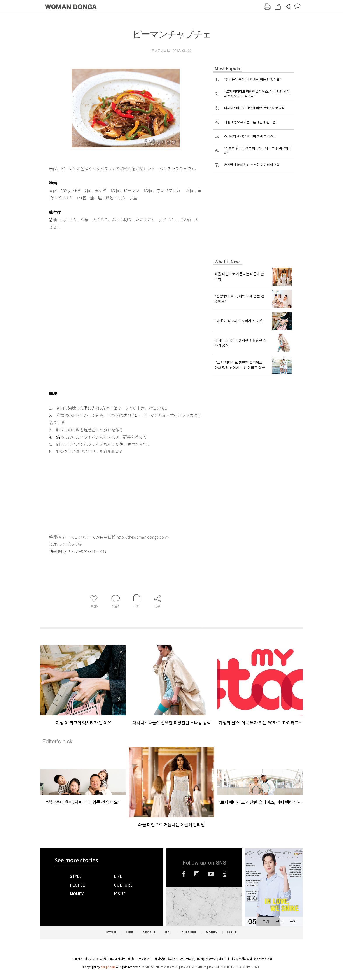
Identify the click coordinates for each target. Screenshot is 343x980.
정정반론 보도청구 (138, 959)
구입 (293, 921)
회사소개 (173, 959)
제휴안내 (211, 959)
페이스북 (184, 874)
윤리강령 (102, 959)
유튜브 (211, 874)
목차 (266, 921)
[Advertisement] (115, 490)
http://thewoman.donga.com (142, 537)
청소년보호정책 (263, 959)
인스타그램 (197, 874)
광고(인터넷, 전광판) (192, 959)
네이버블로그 (225, 874)
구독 (279, 921)
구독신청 (77, 959)
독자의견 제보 (117, 959)
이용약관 (224, 959)
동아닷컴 (160, 959)
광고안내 (90, 959)
